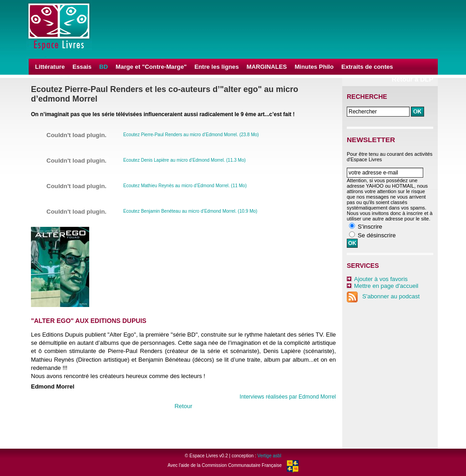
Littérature (50, 67)
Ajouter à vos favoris (381, 279)
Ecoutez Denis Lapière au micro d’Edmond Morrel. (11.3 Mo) (185, 160)
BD (104, 67)
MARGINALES (267, 67)
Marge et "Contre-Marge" (151, 67)
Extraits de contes (367, 67)
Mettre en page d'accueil (386, 286)
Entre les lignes (216, 67)
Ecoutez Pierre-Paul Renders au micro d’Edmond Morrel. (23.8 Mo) (191, 135)
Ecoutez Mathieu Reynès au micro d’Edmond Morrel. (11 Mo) (185, 186)
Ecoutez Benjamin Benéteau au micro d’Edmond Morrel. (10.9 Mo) (190, 211)
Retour (183, 406)
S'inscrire (370, 227)
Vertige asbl (269, 456)
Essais (82, 67)
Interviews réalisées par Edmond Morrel (288, 397)
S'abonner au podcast (383, 296)
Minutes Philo (314, 67)
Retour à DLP (413, 79)
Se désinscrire (377, 235)
